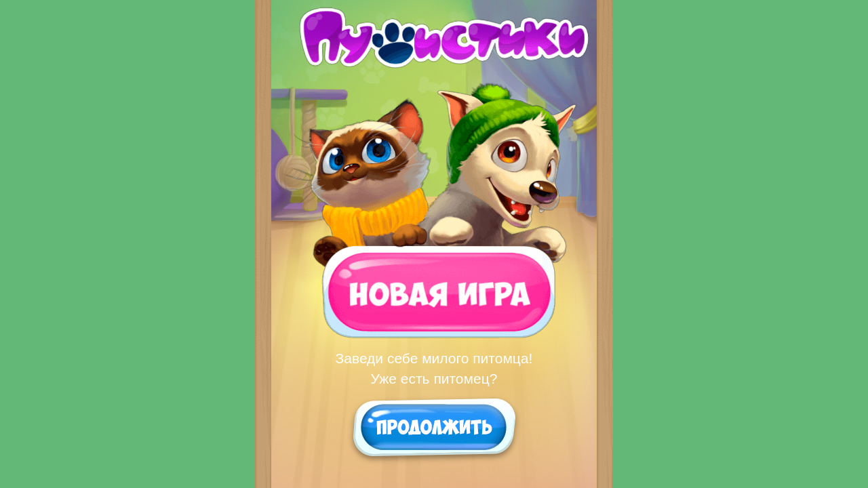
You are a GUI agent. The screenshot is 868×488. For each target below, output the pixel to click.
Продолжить (434, 427)
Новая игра (432, 291)
